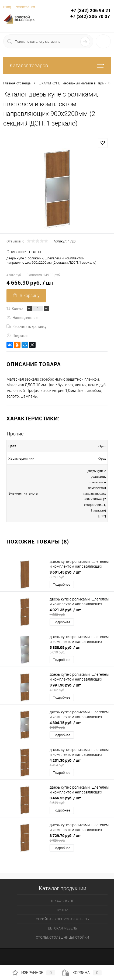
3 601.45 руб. (80, 574)
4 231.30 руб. (80, 763)
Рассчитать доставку (26, 326)
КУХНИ (63, 910)
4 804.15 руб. (80, 725)
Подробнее (62, 584)
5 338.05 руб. (80, 650)
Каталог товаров (57, 65)
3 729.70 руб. (80, 838)
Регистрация (25, 7)
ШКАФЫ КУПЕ (63, 901)
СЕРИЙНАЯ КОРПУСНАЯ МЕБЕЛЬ (62, 919)
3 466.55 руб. (80, 800)
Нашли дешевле (22, 317)
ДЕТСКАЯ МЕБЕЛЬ (62, 928)
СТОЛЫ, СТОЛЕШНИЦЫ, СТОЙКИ (62, 937)
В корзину (26, 296)
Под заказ (17, 335)
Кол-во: (18, 308)
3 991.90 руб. (80, 687)
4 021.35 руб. (80, 612)
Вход (7, 7)
